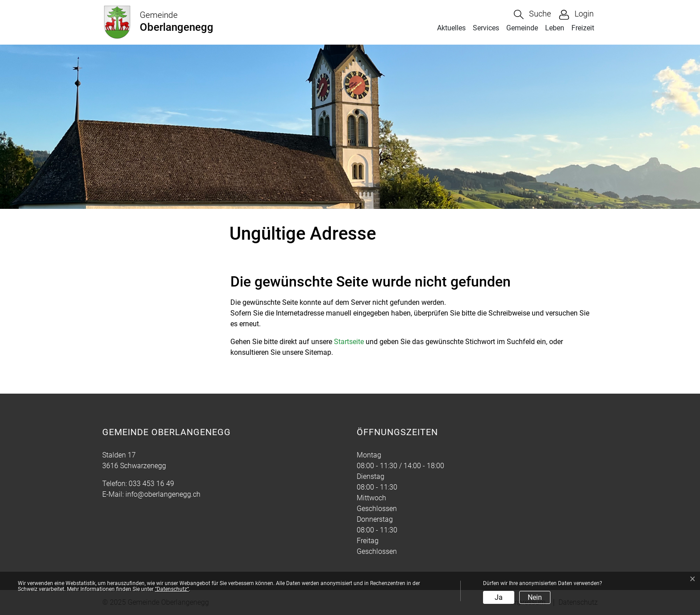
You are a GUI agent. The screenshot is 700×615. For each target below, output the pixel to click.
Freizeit (583, 28)
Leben (555, 28)
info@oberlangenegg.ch (163, 494)
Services (486, 28)
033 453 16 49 (151, 484)
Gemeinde (522, 28)
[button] (532, 15)
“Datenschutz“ (172, 589)
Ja (499, 597)
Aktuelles (451, 28)
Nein (535, 597)
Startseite (349, 342)
